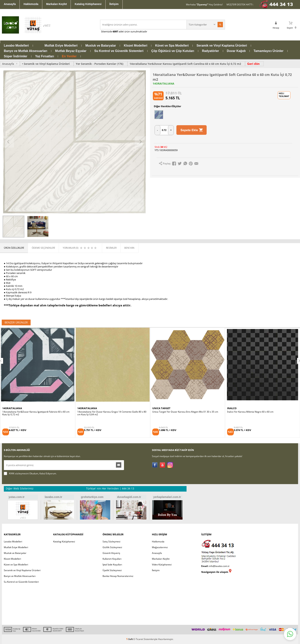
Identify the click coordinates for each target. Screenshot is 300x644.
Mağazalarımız (160, 547)
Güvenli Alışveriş (111, 553)
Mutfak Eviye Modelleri (61, 46)
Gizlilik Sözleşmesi (112, 547)
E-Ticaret (138, 639)
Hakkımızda (31, 4)
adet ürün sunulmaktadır (133, 31)
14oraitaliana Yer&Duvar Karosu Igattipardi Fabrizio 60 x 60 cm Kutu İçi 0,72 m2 (36, 413)
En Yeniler (69, 56)
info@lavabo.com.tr (219, 566)
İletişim (114, 4)
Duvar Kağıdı (236, 51)
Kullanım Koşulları (112, 559)
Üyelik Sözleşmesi (112, 570)
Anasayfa (10, 4)
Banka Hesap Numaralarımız (118, 576)
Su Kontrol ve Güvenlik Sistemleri (119, 51)
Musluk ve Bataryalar (101, 46)
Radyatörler (211, 51)
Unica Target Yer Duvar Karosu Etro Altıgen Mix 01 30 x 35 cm (185, 412)
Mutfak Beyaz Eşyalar (71, 51)
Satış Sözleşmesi (111, 542)
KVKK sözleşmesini (19, 473)
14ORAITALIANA (163, 84)
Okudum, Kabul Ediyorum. (30, 474)
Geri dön (253, 64)
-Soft (130, 639)
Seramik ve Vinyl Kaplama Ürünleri (222, 46)
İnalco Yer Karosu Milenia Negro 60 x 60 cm (250, 412)
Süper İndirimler (16, 56)
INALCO (232, 408)
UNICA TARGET (161, 408)
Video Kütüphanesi (162, 565)
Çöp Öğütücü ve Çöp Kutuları (173, 51)
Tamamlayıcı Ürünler (268, 51)
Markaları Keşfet (56, 4)
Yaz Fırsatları (45, 56)
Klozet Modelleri (136, 46)
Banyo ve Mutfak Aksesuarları (26, 51)
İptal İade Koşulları (112, 565)
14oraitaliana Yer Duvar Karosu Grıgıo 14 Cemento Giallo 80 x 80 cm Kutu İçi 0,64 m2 (112, 413)
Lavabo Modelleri (16, 46)
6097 (115, 31)
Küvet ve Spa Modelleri (172, 46)
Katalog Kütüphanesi (88, 4)
